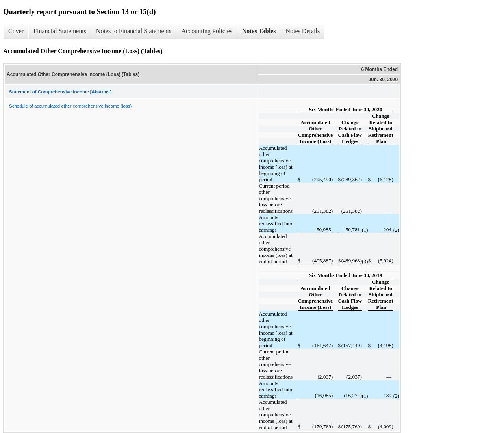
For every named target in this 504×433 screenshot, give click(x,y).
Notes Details (303, 31)
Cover (16, 31)
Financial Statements (60, 31)
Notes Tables (259, 31)
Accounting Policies (207, 31)
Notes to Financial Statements (134, 31)
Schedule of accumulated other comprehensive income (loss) (70, 106)
